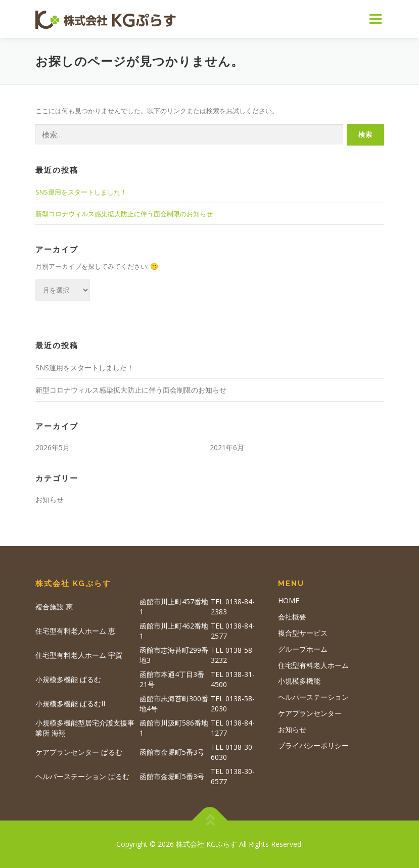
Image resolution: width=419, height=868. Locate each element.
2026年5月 (53, 447)
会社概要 (292, 617)
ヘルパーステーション (313, 697)
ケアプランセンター (310, 713)
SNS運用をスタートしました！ (81, 192)
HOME (289, 600)
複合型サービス (303, 633)
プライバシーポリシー (313, 745)
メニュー (375, 19)
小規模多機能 (299, 681)
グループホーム (303, 649)
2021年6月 (227, 447)
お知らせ (50, 499)
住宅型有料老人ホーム (313, 665)
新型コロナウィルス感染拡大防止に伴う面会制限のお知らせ (124, 214)
